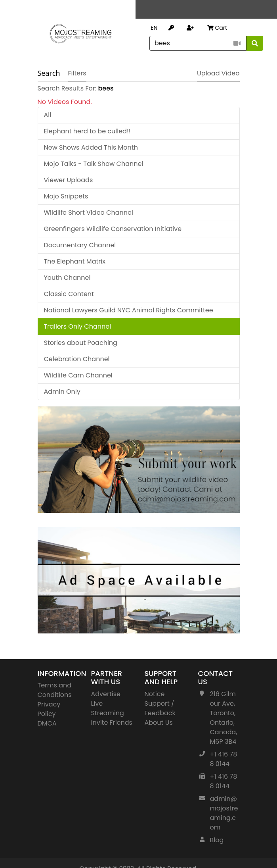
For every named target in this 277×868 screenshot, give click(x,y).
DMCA (47, 723)
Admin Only (62, 392)
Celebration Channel (77, 359)
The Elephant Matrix (75, 261)
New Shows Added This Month (91, 147)
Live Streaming (108, 708)
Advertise (106, 694)
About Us (159, 723)
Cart (217, 28)
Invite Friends (112, 723)
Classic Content (69, 294)
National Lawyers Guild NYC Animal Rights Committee (129, 310)
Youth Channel (67, 278)
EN (154, 28)
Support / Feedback (160, 708)
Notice (155, 694)
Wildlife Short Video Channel (89, 213)
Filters (77, 73)
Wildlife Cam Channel (78, 375)
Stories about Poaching (81, 343)
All (48, 115)
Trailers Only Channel (78, 326)
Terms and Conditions (55, 690)
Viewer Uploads (69, 180)
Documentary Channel (80, 245)
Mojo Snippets (66, 196)
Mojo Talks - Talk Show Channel (94, 164)
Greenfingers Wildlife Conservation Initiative (113, 229)
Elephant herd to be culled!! (87, 131)
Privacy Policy (49, 709)
